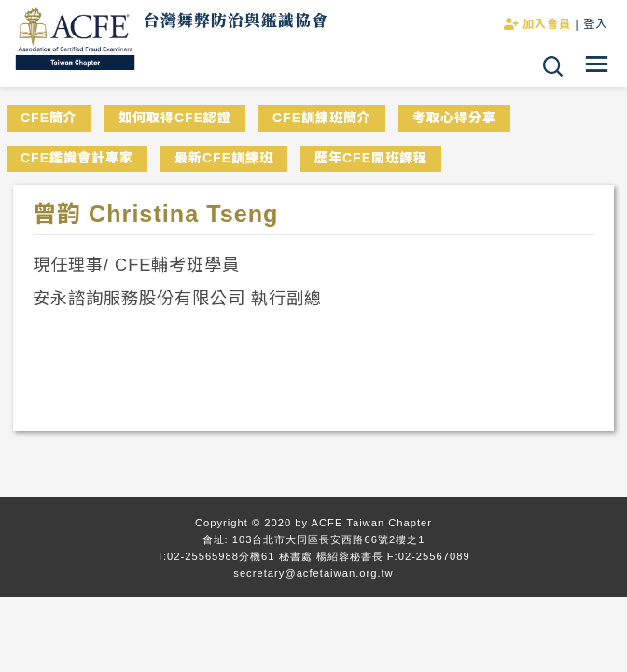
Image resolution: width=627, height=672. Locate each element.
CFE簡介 (49, 118)
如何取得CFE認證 (175, 118)
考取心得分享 (454, 118)
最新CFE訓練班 (224, 158)
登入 (595, 24)
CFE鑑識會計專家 (77, 158)
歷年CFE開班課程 (371, 158)
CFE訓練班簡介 (322, 118)
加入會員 (537, 24)
